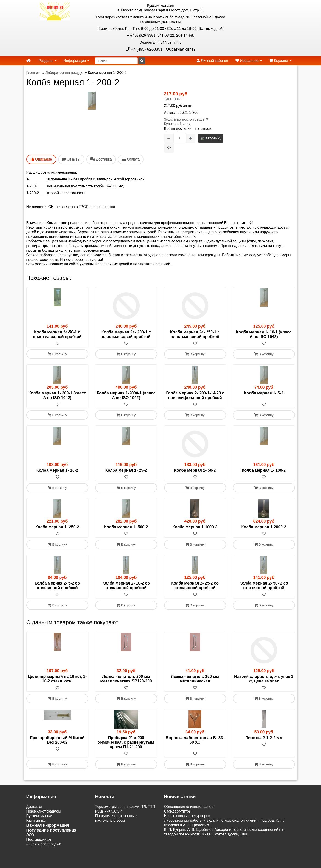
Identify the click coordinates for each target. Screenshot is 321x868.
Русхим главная (40, 816)
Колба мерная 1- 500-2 (126, 527)
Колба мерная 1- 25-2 (126, 470)
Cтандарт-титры (178, 811)
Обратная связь (180, 49)
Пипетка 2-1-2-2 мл (264, 738)
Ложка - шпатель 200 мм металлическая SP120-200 (126, 679)
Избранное (249, 61)
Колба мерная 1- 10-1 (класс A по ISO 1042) (264, 334)
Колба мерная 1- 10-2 (57, 470)
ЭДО (30, 835)
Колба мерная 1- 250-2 (57, 527)
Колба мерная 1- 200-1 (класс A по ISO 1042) (57, 395)
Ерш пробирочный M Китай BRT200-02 (57, 740)
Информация (76, 61)
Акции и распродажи (44, 844)
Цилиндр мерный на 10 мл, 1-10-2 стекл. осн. (57, 679)
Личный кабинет (213, 61)
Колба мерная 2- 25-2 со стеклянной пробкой (195, 585)
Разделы (48, 61)
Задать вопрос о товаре (184, 119)
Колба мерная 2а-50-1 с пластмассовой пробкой (57, 334)
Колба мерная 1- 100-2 (264, 470)
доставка (174, 99)
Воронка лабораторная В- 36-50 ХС (195, 740)
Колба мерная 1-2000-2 (264, 527)
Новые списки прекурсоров (187, 816)
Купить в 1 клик (177, 124)
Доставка (34, 807)
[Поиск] (116, 61)
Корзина (280, 61)
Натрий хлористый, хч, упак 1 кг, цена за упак (264, 679)
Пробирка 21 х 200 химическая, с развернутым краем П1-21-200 (126, 742)
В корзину (211, 138)
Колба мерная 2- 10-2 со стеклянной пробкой (126, 585)
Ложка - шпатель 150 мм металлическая (195, 679)
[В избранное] (169, 148)
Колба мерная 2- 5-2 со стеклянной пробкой (57, 585)
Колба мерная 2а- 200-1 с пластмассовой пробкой (126, 334)
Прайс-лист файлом (44, 811)
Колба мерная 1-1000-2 (195, 527)
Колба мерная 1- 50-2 (195, 470)
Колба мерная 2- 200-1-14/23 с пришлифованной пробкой (195, 395)
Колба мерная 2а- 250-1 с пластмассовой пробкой (195, 334)
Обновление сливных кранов (189, 807)
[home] (28, 61)
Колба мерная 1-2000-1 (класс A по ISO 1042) (126, 395)
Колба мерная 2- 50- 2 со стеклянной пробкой (264, 585)
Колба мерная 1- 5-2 (264, 393)
